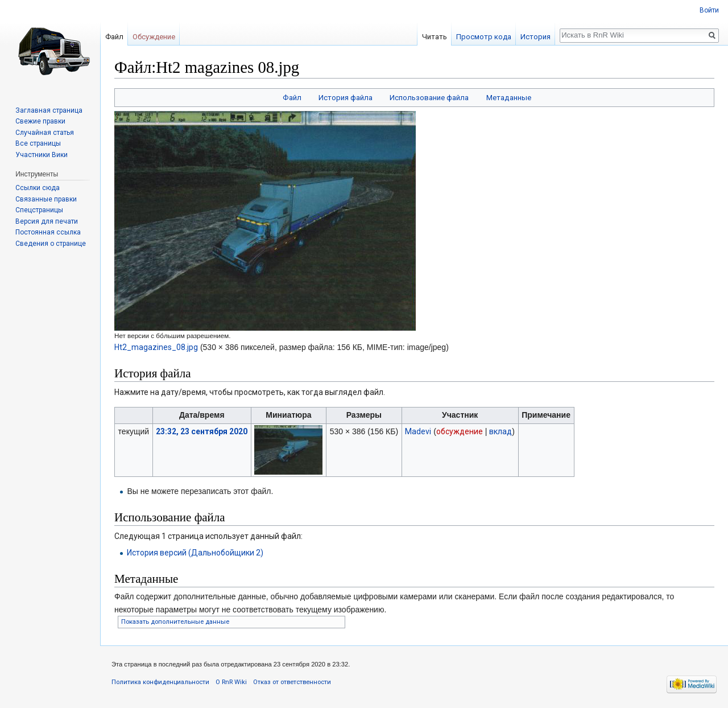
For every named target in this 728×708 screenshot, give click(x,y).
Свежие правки (40, 121)
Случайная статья (45, 133)
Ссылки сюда (38, 188)
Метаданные (509, 98)
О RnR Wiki (231, 682)
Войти (709, 10)
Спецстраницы (39, 210)
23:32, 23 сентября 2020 (202, 431)
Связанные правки (46, 199)
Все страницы (38, 143)
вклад (500, 431)
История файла (346, 98)
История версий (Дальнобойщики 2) (195, 553)
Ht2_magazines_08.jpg (156, 347)
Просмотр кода (484, 37)
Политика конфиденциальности (160, 682)
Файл (292, 98)
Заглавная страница (49, 110)
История (535, 37)
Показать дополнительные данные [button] (175, 622)
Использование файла (429, 98)
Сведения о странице (51, 244)
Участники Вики (42, 155)
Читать (435, 37)
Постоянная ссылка (48, 232)
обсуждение (460, 431)
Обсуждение (154, 37)
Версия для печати (47, 221)
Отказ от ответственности (292, 682)
